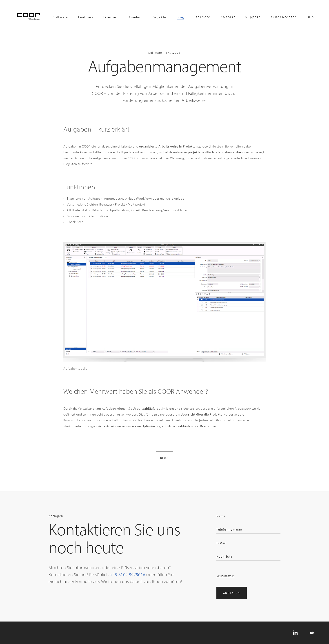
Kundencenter (283, 17)
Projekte (159, 17)
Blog (180, 17)
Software (60, 17)
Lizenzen (111, 17)
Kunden (135, 17)
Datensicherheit (226, 576)
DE (309, 17)
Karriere (203, 17)
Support (253, 17)
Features (86, 17)
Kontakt (228, 17)
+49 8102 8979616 (128, 574)
